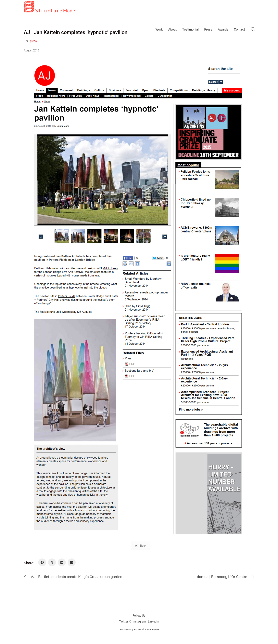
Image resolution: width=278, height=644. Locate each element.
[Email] (72, 562)
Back (140, 546)
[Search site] (253, 30)
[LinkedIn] (62, 562)
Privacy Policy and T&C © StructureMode (139, 630)
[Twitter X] (52, 562)
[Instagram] (139, 622)
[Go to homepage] (49, 27)
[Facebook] (42, 562)
